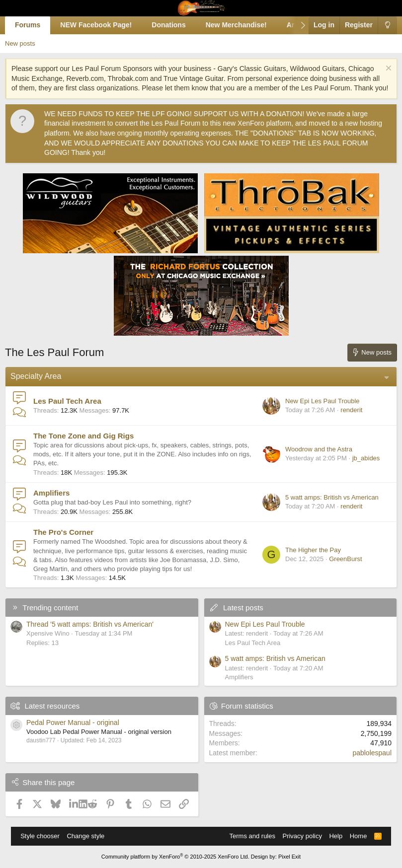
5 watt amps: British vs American (332, 497)
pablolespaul (372, 753)
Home (359, 836)
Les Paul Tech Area (67, 401)
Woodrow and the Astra (319, 449)
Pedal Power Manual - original (73, 723)
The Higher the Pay (313, 550)
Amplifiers (51, 493)
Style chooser (40, 836)
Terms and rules (252, 836)
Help (336, 836)
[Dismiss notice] (387, 69)
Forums (28, 25)
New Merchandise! (236, 25)
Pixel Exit (289, 857)
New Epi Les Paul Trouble (322, 401)
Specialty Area (36, 376)
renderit (351, 410)
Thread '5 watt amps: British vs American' (90, 624)
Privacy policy (302, 836)
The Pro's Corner (63, 532)
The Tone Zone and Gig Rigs (83, 436)
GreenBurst (345, 559)
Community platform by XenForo (175, 857)
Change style (85, 836)
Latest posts (243, 608)
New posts (20, 43)
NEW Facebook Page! (96, 25)
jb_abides (366, 458)
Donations (168, 25)
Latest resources (52, 706)
